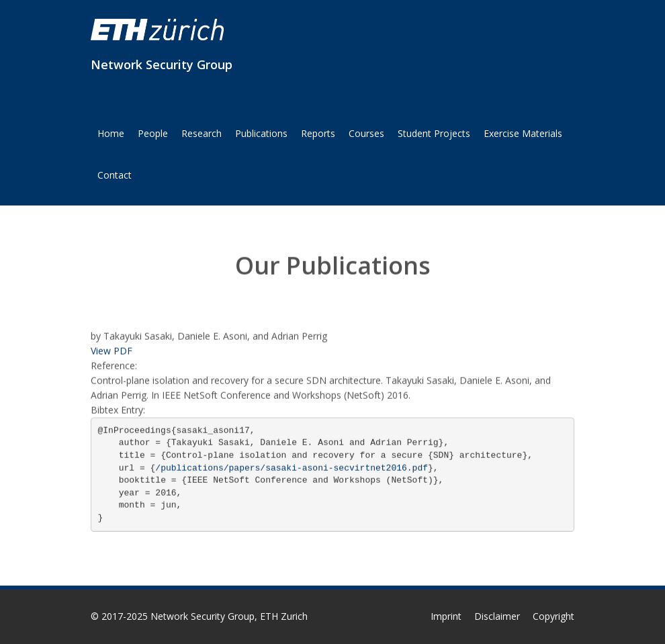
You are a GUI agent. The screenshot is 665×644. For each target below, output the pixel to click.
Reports (318, 133)
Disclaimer (497, 616)
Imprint (446, 616)
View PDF (112, 351)
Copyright (553, 616)
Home (111, 133)
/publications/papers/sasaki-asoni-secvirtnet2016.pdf (292, 468)
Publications (261, 133)
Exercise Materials (523, 133)
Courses (366, 133)
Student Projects (434, 133)
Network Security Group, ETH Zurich (229, 616)
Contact (115, 175)
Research (202, 133)
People (153, 133)
